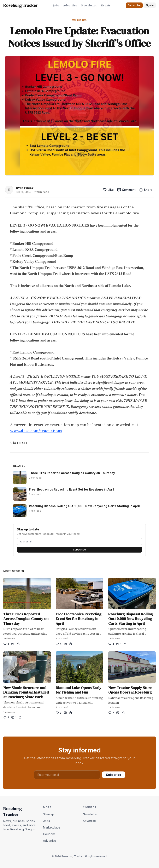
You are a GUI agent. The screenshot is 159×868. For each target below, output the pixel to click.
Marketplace (52, 827)
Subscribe (79, 550)
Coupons (49, 834)
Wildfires (79, 20)
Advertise (70, 5)
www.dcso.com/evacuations (36, 431)
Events (106, 5)
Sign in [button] (150, 5)
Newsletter (89, 5)
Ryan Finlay (25, 188)
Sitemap (49, 814)
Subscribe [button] (134, 5)
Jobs (56, 5)
